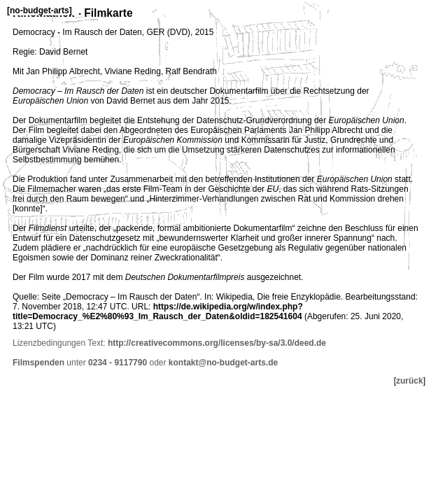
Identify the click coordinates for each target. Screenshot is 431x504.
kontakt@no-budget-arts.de (223, 363)
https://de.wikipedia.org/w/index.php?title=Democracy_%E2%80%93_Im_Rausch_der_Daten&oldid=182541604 (158, 311)
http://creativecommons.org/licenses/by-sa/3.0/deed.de (217, 343)
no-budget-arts (40, 10)
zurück (410, 381)
